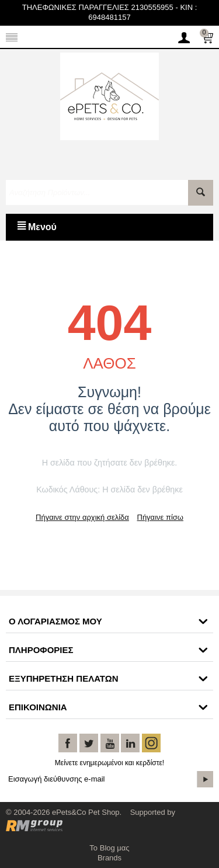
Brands (109, 858)
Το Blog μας (109, 848)
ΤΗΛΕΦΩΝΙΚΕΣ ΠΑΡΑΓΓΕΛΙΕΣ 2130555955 (98, 7)
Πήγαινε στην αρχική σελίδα (82, 517)
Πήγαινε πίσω (160, 517)
